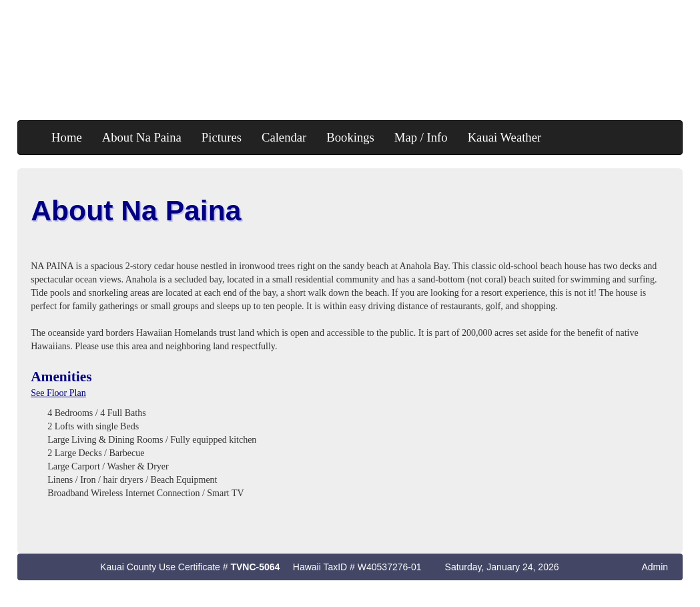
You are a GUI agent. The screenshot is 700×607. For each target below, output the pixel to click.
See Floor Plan (58, 393)
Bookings (350, 137)
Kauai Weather (505, 137)
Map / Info (421, 137)
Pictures (222, 137)
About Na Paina (142, 137)
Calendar (284, 137)
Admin (655, 567)
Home (67, 137)
